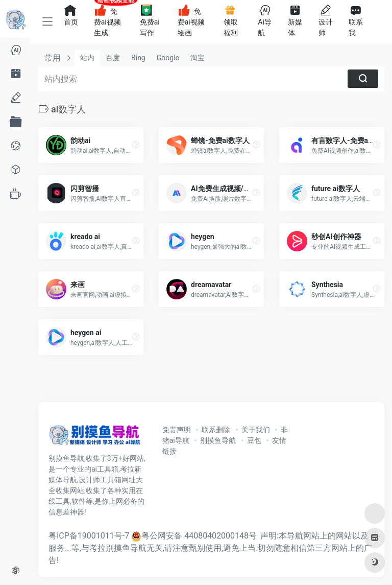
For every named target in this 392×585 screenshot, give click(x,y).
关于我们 (256, 430)
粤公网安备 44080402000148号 (199, 536)
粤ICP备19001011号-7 (89, 536)
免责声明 (177, 430)
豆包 (254, 440)
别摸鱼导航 (218, 440)
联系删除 (216, 430)
